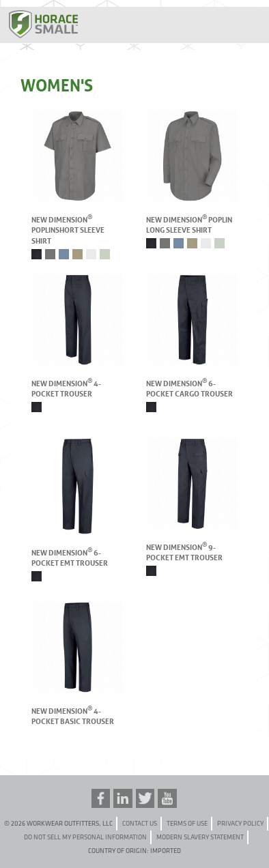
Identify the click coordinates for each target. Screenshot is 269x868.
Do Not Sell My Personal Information (85, 837)
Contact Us (140, 823)
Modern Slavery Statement (200, 837)
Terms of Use (187, 823)
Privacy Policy (240, 823)
